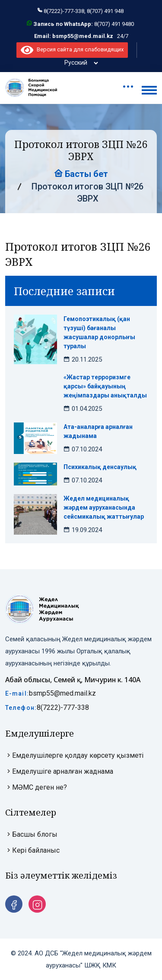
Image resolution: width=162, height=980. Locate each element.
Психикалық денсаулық (100, 467)
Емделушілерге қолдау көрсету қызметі (74, 755)
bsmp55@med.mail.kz (62, 693)
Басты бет (81, 174)
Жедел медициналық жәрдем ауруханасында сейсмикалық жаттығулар (104, 507)
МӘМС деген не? (36, 787)
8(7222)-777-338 (63, 707)
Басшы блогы (31, 834)
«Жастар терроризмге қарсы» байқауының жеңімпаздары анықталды (105, 386)
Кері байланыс (32, 850)
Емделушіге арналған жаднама (59, 771)
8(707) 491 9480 (114, 24)
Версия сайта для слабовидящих (72, 49)
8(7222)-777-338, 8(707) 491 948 (84, 11)
